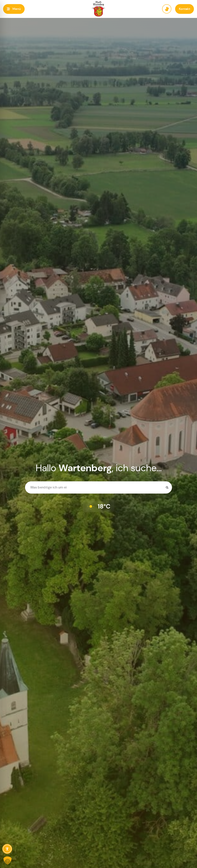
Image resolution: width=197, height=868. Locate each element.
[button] (14, 9)
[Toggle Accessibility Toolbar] (7, 849)
